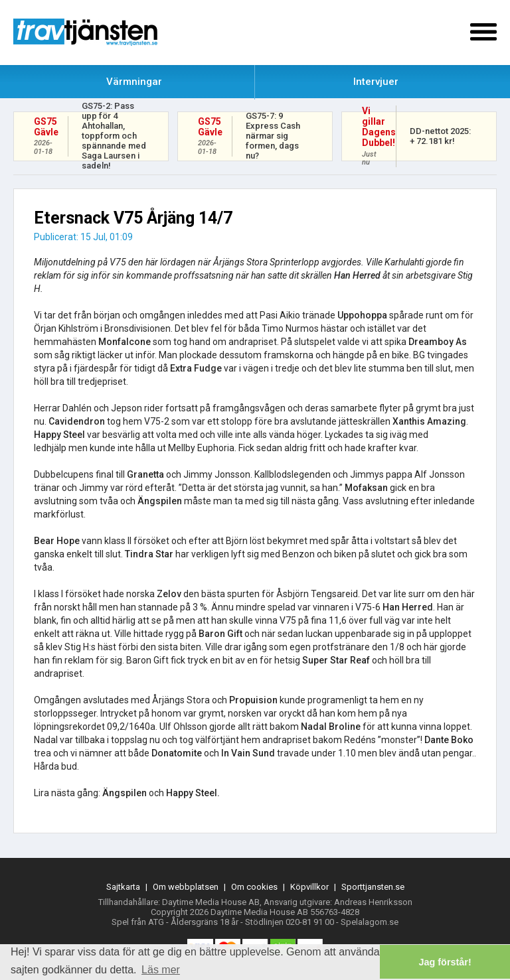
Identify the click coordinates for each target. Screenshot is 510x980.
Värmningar (134, 82)
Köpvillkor (309, 887)
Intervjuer (376, 82)
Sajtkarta (123, 887)
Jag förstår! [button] (445, 962)
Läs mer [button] (161, 970)
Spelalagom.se (370, 922)
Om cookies (254, 887)
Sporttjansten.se (373, 887)
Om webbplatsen (186, 887)
